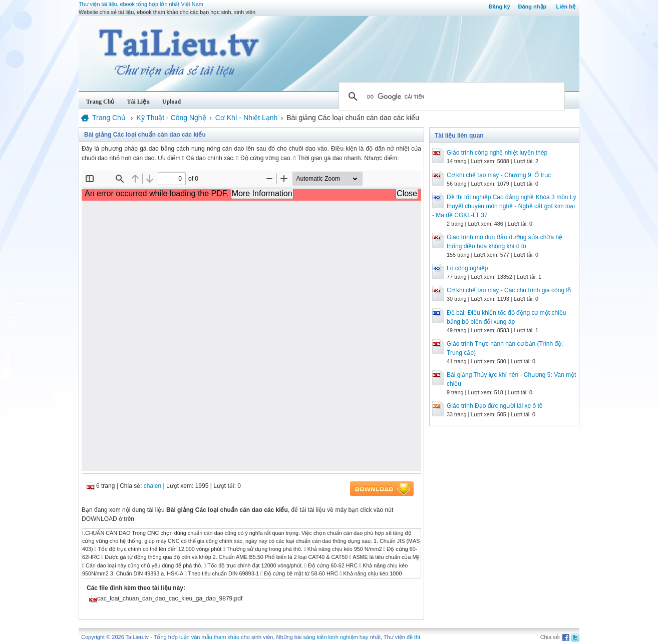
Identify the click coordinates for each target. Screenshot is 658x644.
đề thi (413, 637)
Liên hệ (566, 7)
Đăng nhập (533, 7)
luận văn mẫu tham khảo (209, 637)
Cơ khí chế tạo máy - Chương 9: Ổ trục (499, 175)
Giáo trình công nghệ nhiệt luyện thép (497, 153)
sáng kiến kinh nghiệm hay (336, 637)
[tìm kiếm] (450, 97)
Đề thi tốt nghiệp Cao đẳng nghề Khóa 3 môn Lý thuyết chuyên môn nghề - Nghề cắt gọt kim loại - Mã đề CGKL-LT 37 (504, 206)
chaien (152, 486)
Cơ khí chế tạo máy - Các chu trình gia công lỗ (509, 290)
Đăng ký (500, 7)
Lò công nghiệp (467, 268)
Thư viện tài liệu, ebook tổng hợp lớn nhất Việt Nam (141, 4)
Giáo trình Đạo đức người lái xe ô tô (495, 406)
